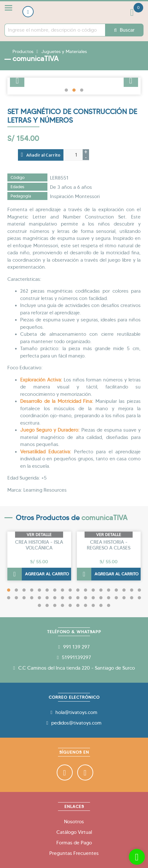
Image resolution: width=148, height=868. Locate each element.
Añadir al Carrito (41, 155)
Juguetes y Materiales (64, 51)
